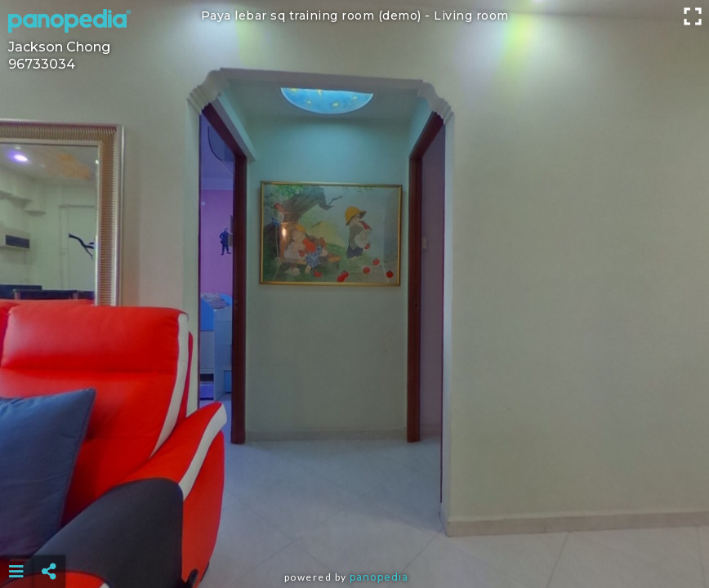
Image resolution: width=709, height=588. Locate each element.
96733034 (42, 64)
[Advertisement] (354, 531)
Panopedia (379, 577)
